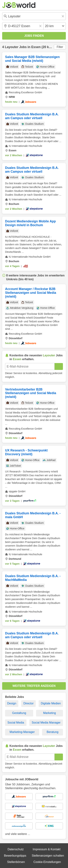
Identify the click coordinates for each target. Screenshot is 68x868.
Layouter (12, 47)
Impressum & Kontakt (47, 849)
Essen (36, 47)
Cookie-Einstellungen (47, 862)
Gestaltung (19, 713)
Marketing (50, 713)
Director (28, 703)
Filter (60, 47)
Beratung (52, 732)
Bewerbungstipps (15, 856)
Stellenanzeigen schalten (48, 856)
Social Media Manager (46, 723)
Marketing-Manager (22, 732)
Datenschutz (16, 849)
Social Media (16, 723)
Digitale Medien (51, 703)
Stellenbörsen (16, 862)
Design (12, 703)
